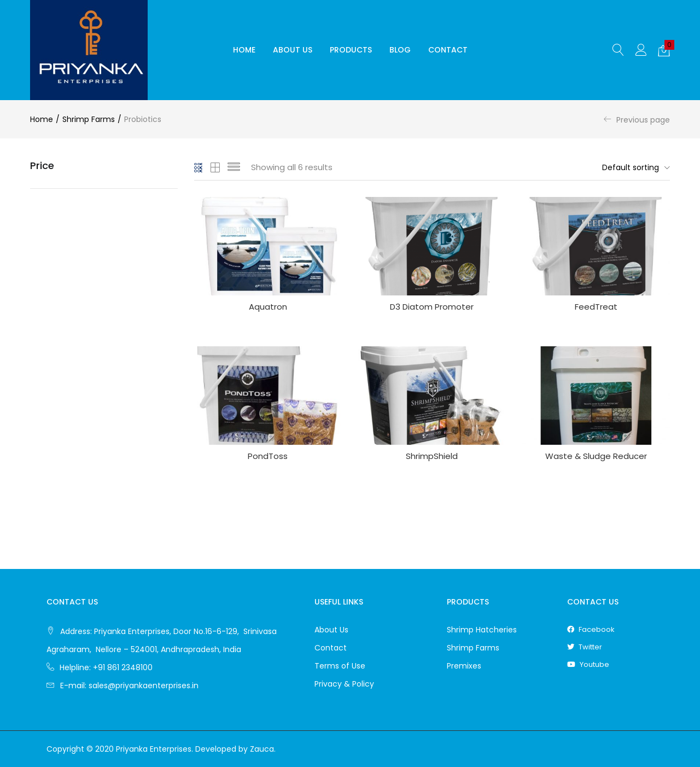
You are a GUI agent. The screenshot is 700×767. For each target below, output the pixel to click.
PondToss (268, 456)
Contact (448, 50)
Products (351, 50)
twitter (585, 647)
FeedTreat (596, 307)
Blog (400, 50)
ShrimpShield (432, 456)
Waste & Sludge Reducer (596, 456)
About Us (293, 50)
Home (244, 50)
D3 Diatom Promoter (432, 307)
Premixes (464, 666)
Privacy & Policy (344, 684)
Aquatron (268, 307)
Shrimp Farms (89, 119)
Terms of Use (340, 666)
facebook (591, 629)
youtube (588, 664)
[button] (664, 50)
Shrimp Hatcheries (482, 630)
